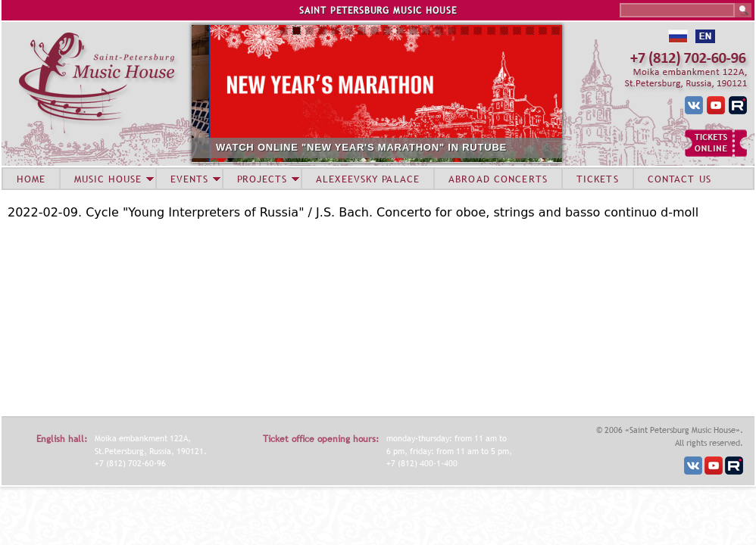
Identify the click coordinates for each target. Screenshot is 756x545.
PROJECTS (262, 179)
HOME (31, 179)
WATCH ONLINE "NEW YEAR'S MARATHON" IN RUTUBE (401, 147)
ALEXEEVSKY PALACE (368, 179)
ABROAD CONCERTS (498, 179)
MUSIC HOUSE (108, 179)
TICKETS (598, 179)
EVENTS (189, 179)
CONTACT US (679, 179)
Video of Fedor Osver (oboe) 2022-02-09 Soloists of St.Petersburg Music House (197, 316)
